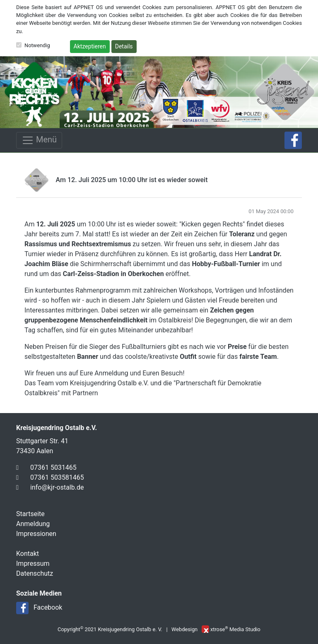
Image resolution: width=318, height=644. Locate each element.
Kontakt (28, 554)
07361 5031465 (53, 467)
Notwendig (37, 45)
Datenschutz (35, 573)
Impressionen (36, 534)
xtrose (218, 629)
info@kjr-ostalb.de (57, 487)
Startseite (30, 514)
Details (124, 46)
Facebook (48, 607)
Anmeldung (33, 524)
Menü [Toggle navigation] (39, 140)
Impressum (33, 563)
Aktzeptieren (90, 46)
